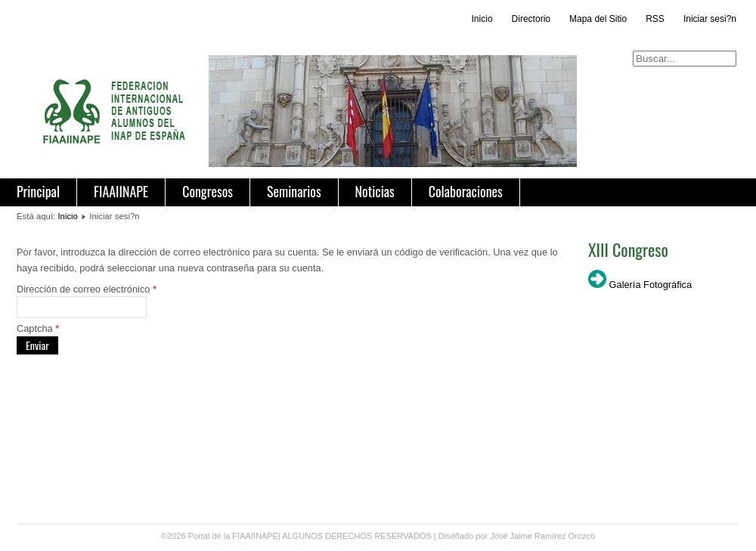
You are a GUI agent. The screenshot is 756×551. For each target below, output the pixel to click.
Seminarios (294, 191)
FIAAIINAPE (121, 191)
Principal (38, 191)
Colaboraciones (466, 191)
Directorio (531, 19)
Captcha (38, 328)
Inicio (482, 19)
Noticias (375, 191)
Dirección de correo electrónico (87, 289)
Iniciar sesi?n (710, 19)
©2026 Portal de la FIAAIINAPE (220, 536)
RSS (655, 19)
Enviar (37, 345)
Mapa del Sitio (598, 19)
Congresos (208, 191)
